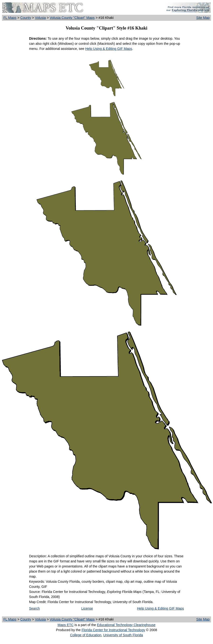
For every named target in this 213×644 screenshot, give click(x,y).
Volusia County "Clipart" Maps (72, 18)
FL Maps (10, 18)
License (87, 608)
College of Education (86, 635)
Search (34, 608)
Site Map (203, 18)
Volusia (40, 18)
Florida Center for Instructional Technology (113, 630)
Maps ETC (66, 625)
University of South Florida (123, 635)
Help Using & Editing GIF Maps (109, 49)
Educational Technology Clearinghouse (126, 625)
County (26, 18)
